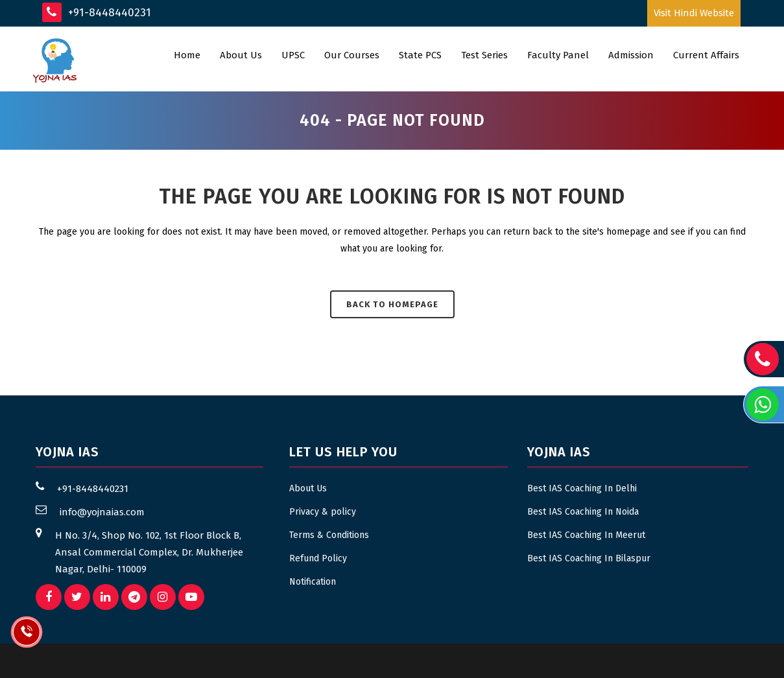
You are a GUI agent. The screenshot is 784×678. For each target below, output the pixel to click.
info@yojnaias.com (102, 512)
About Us (308, 488)
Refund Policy (318, 558)
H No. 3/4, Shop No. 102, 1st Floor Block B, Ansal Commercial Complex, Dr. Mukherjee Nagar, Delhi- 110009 (149, 552)
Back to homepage (392, 304)
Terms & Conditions (329, 535)
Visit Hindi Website (694, 13)
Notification (313, 582)
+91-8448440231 (97, 12)
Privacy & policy (323, 512)
